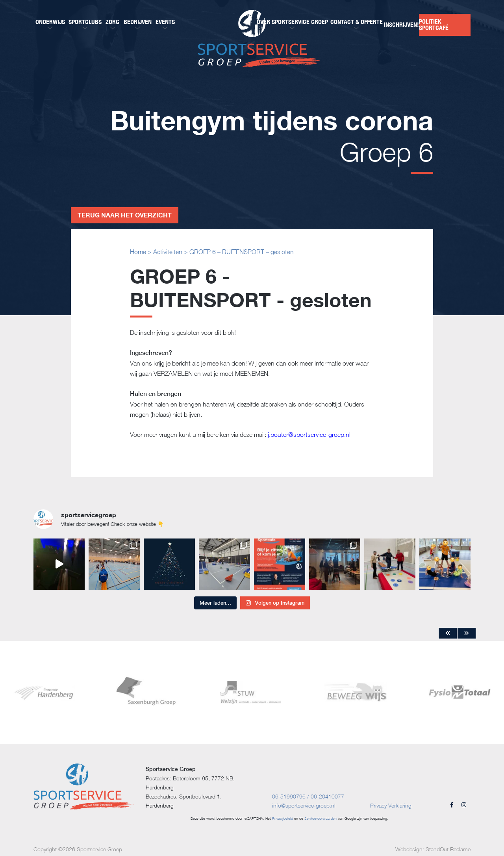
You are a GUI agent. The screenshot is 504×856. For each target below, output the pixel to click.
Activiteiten (168, 252)
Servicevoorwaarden (321, 818)
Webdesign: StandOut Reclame (433, 849)
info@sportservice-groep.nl (304, 805)
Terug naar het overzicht (125, 215)
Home (138, 252)
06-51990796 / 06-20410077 (308, 796)
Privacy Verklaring (391, 805)
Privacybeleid (283, 818)
